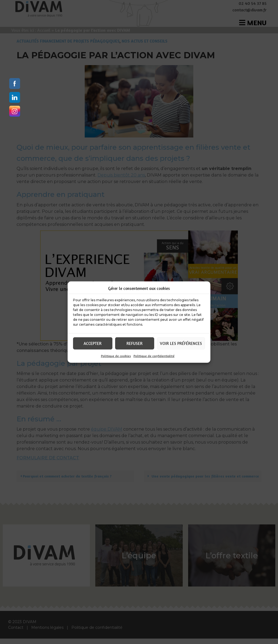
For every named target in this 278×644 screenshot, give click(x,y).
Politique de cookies (116, 356)
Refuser (135, 343)
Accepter (93, 343)
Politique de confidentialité (154, 356)
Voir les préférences (181, 343)
